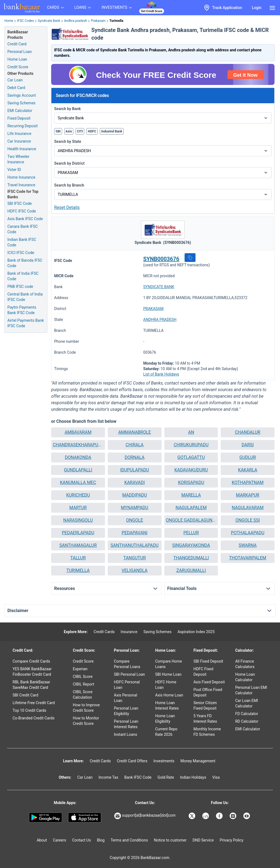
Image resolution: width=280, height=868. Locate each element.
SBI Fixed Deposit (208, 661)
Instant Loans (126, 734)
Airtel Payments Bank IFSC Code (26, 323)
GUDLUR (248, 457)
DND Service (203, 840)
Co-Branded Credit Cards (33, 718)
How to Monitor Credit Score (86, 721)
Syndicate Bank (49, 21)
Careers (60, 840)
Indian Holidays (193, 777)
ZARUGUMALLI (191, 570)
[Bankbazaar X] (192, 816)
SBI (58, 131)
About (42, 840)
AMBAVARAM (78, 432)
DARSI (247, 445)
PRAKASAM (153, 309)
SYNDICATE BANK (159, 287)
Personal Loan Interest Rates (126, 724)
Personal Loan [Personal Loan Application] (20, 52)
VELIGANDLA (135, 570)
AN (191, 432)
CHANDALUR (248, 432)
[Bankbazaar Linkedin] (206, 816)
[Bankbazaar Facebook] (220, 816)
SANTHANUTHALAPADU (135, 545)
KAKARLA (248, 470)
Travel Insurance (21, 185)
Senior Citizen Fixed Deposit (205, 705)
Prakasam (98, 21)
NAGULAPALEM (191, 508)
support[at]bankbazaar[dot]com (145, 816)
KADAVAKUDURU (191, 470)
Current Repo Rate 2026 (166, 732)
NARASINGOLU (78, 520)
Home (9, 21)
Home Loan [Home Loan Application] (17, 59)
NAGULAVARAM (248, 508)
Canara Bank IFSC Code (23, 229)
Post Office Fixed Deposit (208, 692)
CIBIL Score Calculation (83, 695)
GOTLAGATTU (191, 457)
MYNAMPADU (135, 508)
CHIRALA (135, 445)
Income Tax (109, 777)
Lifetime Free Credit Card (34, 703)
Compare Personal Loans (127, 664)
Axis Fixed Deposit (209, 682)
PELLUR (191, 533)
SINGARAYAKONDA (191, 545)
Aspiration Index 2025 (196, 632)
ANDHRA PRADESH (160, 320)
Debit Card (16, 88)
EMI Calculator (20, 111)
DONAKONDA (78, 457)
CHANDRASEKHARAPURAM (78, 445)
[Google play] (46, 817)
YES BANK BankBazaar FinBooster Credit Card (32, 672)
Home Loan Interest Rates (167, 705)
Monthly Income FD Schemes (207, 732)
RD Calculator (247, 721)
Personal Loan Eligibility (126, 711)
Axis (69, 131)
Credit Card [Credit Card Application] (17, 44)
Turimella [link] (116, 21)
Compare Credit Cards (31, 661)
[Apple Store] (85, 817)
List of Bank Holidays (161, 374)
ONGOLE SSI (248, 520)
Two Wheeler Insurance (18, 159)
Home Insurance (21, 177)
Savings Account (22, 95)
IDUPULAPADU (135, 470)
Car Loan (15, 80)
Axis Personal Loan (126, 698)
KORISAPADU (191, 482)
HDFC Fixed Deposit (203, 672)
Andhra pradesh (75, 21)
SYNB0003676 (161, 259)
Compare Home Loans (169, 664)
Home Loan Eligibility (165, 719)
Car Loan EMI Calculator (247, 703)
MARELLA (191, 495)
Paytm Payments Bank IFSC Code (22, 310)
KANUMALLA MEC (78, 482)
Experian (80, 669)
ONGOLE (135, 520)
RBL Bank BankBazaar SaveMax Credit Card (31, 685)
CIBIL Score (83, 677)
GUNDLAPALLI (78, 470)
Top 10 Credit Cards (29, 710)
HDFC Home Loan (166, 685)
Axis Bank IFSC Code (25, 219)
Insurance (129, 632)
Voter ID (14, 170)
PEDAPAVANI (135, 533)
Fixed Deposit (19, 118)
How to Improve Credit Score (86, 708)
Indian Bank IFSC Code (22, 242)
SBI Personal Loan (130, 674)
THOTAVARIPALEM (248, 558)
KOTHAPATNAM (248, 482)
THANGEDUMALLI (191, 558)
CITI (80, 131)
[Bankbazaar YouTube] (247, 816)
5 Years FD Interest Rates (205, 719)
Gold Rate (166, 777)
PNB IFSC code (20, 287)
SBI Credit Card (25, 695)
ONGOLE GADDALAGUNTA (191, 520)
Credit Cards (104, 632)
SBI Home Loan (168, 674)
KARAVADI (135, 482)
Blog (101, 840)
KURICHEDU (78, 495)
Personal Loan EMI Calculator (251, 690)
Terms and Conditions (129, 840)
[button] (190, 258)
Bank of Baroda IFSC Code (25, 263)
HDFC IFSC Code (22, 211)
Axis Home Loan (169, 695)
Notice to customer (170, 840)
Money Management (198, 761)
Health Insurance (22, 149)
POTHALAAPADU (247, 533)
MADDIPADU (135, 495)
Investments (164, 761)
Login (257, 8)
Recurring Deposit (23, 126)
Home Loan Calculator (245, 677)
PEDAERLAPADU (78, 533)
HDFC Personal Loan (127, 685)
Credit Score (83, 661)
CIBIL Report (83, 684)
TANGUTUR (135, 558)
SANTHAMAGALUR (78, 545)
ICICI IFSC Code (21, 253)
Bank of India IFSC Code (23, 276)
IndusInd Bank (112, 131)
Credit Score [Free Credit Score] (18, 67)
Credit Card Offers (132, 761)
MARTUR (78, 508)
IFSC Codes (25, 21)
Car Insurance (19, 141)
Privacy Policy (232, 840)
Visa (216, 777)
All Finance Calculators (245, 664)
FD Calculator (247, 714)
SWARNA (248, 545)
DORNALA (135, 457)
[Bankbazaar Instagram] (234, 816)
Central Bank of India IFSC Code (25, 297)
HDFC (92, 131)
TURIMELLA (78, 570)
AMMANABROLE (135, 432)
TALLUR (78, 558)
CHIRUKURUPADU (191, 445)
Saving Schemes (21, 103)
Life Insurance (19, 134)
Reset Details (67, 207)
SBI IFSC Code (20, 203)
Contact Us (82, 840)
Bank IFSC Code (138, 777)
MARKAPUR (248, 495)
